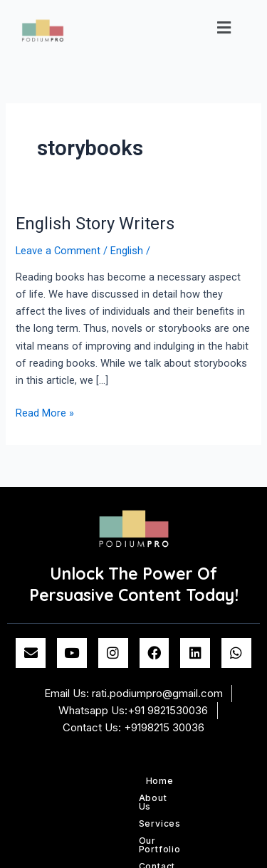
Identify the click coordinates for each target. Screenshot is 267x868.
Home (44, 781)
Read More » (45, 412)
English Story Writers (95, 224)
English (127, 251)
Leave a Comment (58, 251)
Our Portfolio (205, 781)
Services (143, 781)
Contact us (118, 798)
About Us (90, 781)
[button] (224, 28)
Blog (164, 798)
